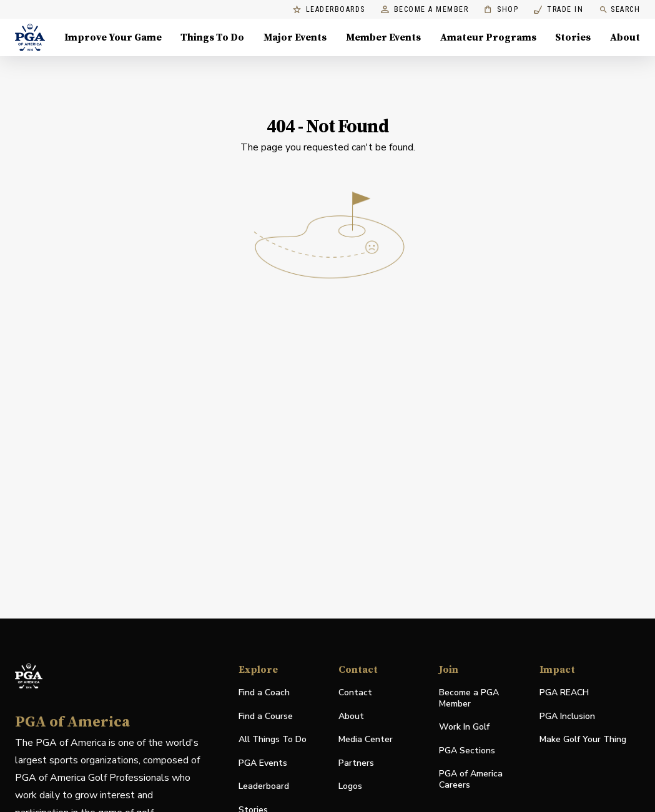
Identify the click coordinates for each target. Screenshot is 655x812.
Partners (356, 763)
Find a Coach (264, 692)
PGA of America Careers (471, 780)
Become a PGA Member (469, 698)
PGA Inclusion (567, 716)
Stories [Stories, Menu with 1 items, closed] (573, 37)
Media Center (366, 740)
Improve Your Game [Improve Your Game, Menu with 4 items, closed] (113, 37)
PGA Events (263, 763)
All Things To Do (273, 739)
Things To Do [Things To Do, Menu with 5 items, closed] (212, 37)
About (351, 716)
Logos (350, 786)
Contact (355, 692)
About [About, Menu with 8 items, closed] (625, 37)
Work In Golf (464, 727)
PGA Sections (467, 751)
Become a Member (425, 10)
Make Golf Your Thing (583, 740)
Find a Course (266, 716)
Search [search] (619, 10)
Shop (501, 10)
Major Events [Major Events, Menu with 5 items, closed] (295, 37)
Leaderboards (329, 10)
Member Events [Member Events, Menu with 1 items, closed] (383, 37)
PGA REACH (564, 693)
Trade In (559, 10)
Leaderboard (264, 786)
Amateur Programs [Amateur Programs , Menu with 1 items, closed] (488, 37)
